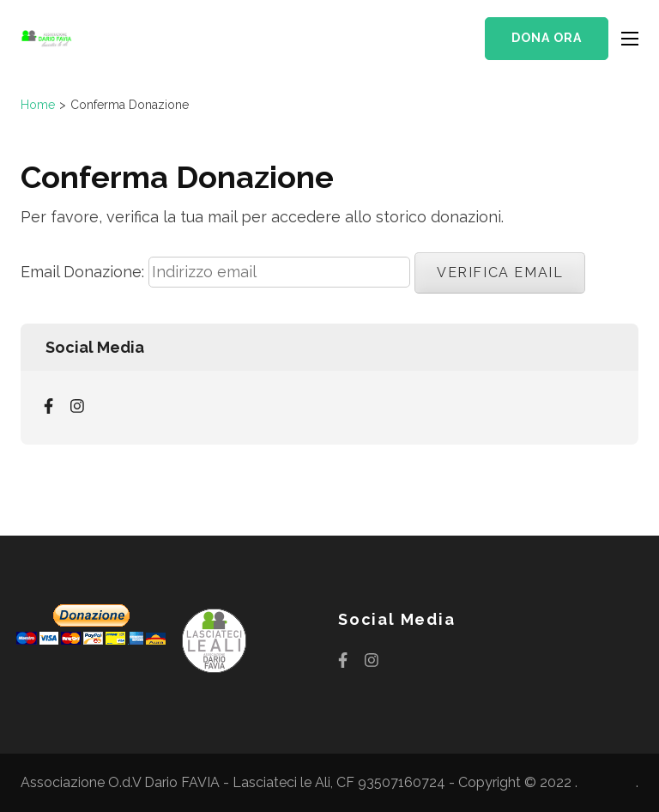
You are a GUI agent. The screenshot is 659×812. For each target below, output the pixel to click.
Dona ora (547, 38)
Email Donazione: (82, 272)
